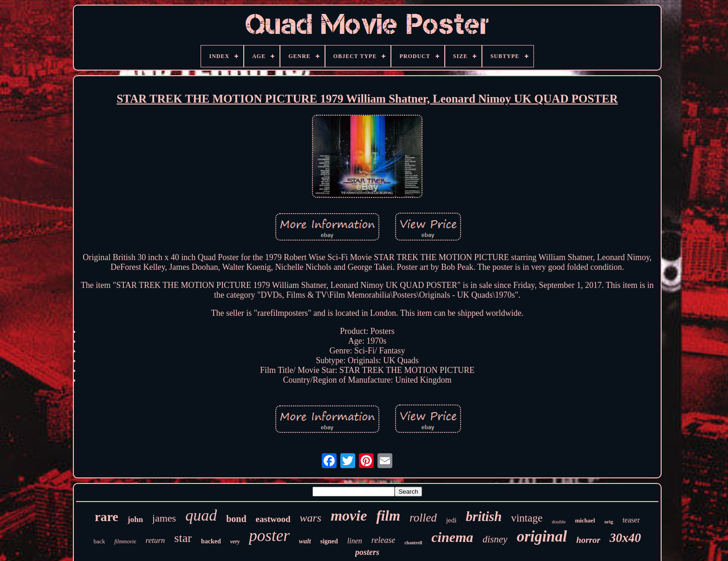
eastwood (273, 519)
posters (367, 552)
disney (495, 539)
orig (609, 522)
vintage (527, 518)
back (100, 541)
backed (211, 541)
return (155, 540)
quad (201, 515)
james (164, 518)
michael (585, 520)
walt (305, 541)
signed (329, 541)
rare (107, 517)
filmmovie (125, 541)
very (235, 541)
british (484, 516)
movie (349, 515)
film (388, 516)
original (542, 536)
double (559, 522)
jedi (452, 520)
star (183, 538)
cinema (452, 537)
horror (588, 540)
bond (236, 519)
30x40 (625, 538)
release (383, 540)
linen (355, 541)
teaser (631, 520)
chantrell (413, 543)
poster (269, 536)
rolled (423, 518)
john (135, 519)
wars (311, 518)
